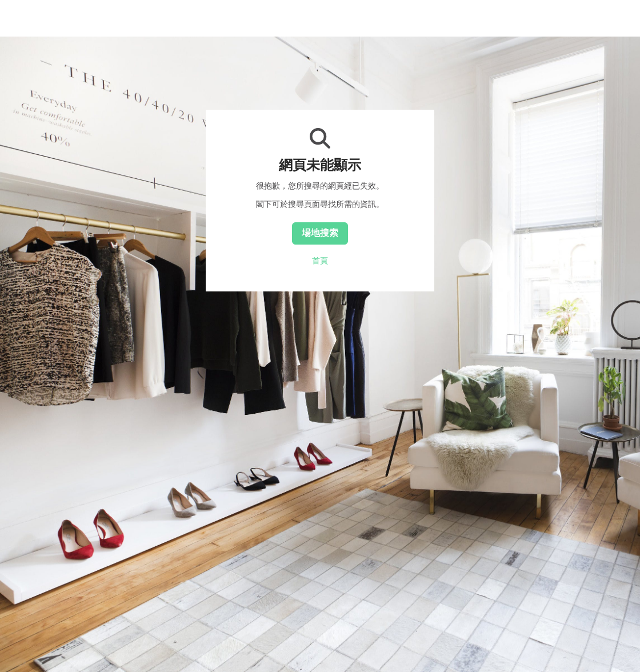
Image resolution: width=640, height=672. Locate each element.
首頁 (320, 261)
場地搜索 (320, 233)
